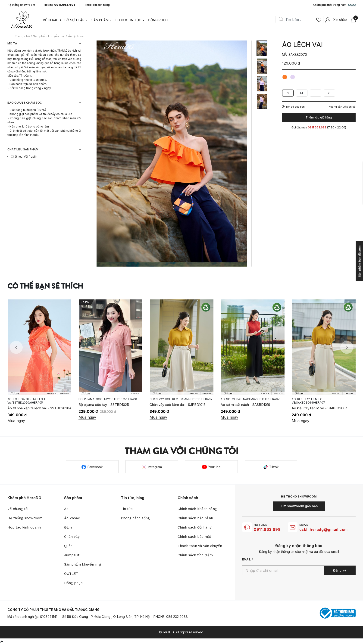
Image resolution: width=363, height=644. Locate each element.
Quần (68, 546)
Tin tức (127, 509)
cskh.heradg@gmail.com (324, 529)
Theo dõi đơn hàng (97, 5)
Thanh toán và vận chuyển (200, 546)
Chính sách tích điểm (195, 555)
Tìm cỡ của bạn (293, 107)
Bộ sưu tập (75, 20)
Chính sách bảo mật (194, 537)
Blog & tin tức (128, 20)
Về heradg (52, 20)
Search (281, 19)
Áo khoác (72, 518)
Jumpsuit (72, 555)
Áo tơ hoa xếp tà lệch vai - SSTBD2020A (39, 408)
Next (347, 347)
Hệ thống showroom (21, 5)
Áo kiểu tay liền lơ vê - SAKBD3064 (320, 408)
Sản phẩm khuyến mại (83, 564)
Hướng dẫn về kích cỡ (342, 107)
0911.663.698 (267, 529)
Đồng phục (158, 20)
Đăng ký (340, 570)
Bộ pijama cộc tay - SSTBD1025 (104, 405)
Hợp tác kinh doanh (24, 527)
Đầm (68, 527)
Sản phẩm (100, 20)
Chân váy (72, 537)
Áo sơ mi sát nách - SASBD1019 (245, 405)
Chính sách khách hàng (197, 509)
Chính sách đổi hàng (195, 527)
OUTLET (71, 574)
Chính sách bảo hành (195, 518)
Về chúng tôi (18, 509)
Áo (66, 509)
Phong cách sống (135, 518)
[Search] (295, 19)
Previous (16, 347)
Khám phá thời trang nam (334, 5)
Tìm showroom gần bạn (299, 506)
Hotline (60, 5)
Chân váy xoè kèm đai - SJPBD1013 (178, 405)
